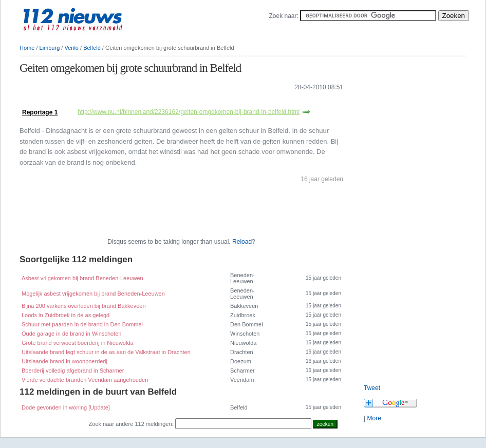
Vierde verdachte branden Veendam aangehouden (85, 380)
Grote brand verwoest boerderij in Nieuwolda (78, 343)
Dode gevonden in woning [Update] (66, 407)
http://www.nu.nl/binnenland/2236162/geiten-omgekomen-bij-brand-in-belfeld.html (189, 112)
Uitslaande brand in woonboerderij (64, 361)
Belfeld (92, 48)
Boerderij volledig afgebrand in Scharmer (73, 371)
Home (27, 48)
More (374, 418)
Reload (242, 242)
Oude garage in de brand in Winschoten (71, 334)
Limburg (50, 48)
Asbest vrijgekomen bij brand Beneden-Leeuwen (82, 278)
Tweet (372, 388)
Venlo (71, 48)
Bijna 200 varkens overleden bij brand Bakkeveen (84, 306)
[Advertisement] (140, 102)
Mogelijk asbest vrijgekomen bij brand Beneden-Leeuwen (93, 294)
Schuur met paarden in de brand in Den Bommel (82, 324)
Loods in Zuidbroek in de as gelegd (66, 315)
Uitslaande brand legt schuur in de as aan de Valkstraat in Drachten (106, 352)
